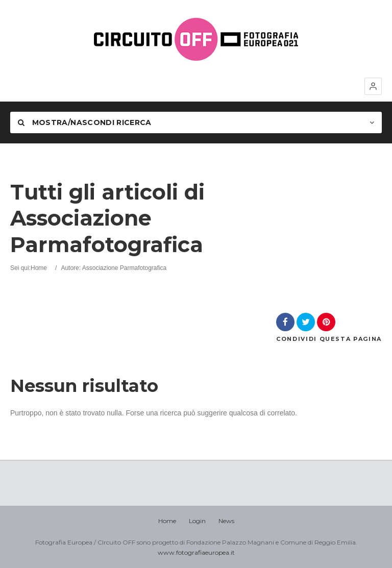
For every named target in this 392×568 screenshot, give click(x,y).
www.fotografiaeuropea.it (196, 552)
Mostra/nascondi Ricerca (85, 122)
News (226, 521)
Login (197, 521)
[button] (373, 86)
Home (39, 268)
